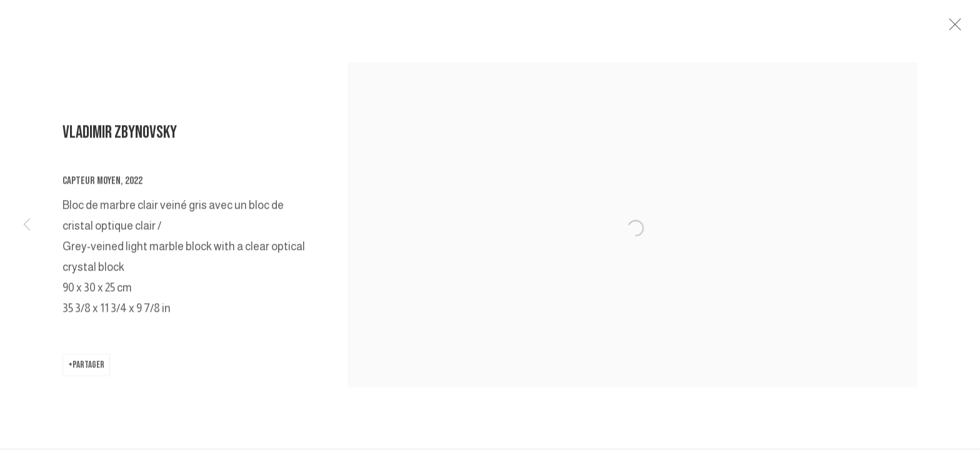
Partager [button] (88, 371)
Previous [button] (27, 225)
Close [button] (964, 28)
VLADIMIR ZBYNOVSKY (120, 138)
